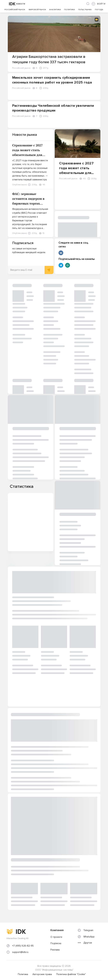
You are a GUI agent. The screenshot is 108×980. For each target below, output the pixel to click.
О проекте (56, 937)
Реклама (55, 950)
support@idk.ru (20, 952)
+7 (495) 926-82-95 (23, 946)
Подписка (56, 943)
